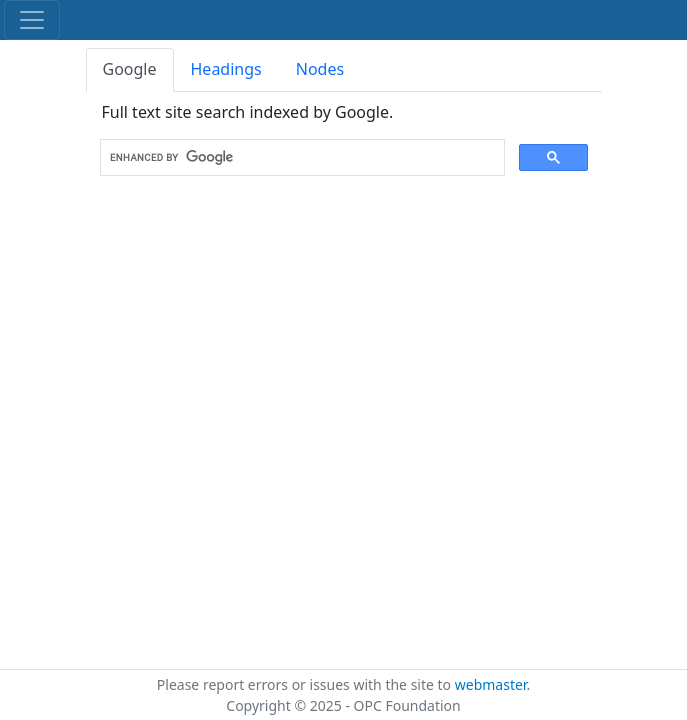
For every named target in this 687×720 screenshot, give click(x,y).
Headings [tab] (226, 69)
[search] (300, 158)
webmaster (491, 684)
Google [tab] (130, 69)
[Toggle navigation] (32, 20)
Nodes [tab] (320, 69)
